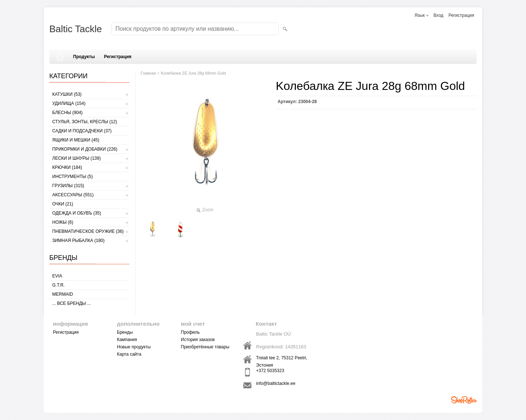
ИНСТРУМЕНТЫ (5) (73, 177)
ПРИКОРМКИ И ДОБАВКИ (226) (85, 149)
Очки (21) (63, 204)
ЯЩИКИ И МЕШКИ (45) (76, 140)
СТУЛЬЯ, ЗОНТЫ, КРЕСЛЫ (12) (85, 122)
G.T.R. (58, 285)
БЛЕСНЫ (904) (67, 113)
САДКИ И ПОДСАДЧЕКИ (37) (82, 131)
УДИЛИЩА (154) (69, 103)
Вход (439, 15)
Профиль (190, 332)
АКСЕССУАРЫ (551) (73, 195)
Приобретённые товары (205, 347)
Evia (57, 276)
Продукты (84, 57)
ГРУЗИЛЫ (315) (68, 186)
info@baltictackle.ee (276, 383)
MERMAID (63, 294)
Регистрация (461, 15)
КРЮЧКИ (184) (67, 167)
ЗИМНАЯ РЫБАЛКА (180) (78, 241)
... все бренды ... (72, 303)
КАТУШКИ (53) (67, 94)
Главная (148, 73)
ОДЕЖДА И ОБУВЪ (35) (77, 213)
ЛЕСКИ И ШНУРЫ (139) (77, 158)
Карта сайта (129, 354)
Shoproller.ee (464, 400)
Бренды (125, 332)
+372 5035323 (270, 371)
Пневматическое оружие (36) (88, 231)
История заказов (198, 340)
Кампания (127, 340)
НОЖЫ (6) (63, 222)
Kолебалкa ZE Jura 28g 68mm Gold (193, 73)
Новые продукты (134, 347)
